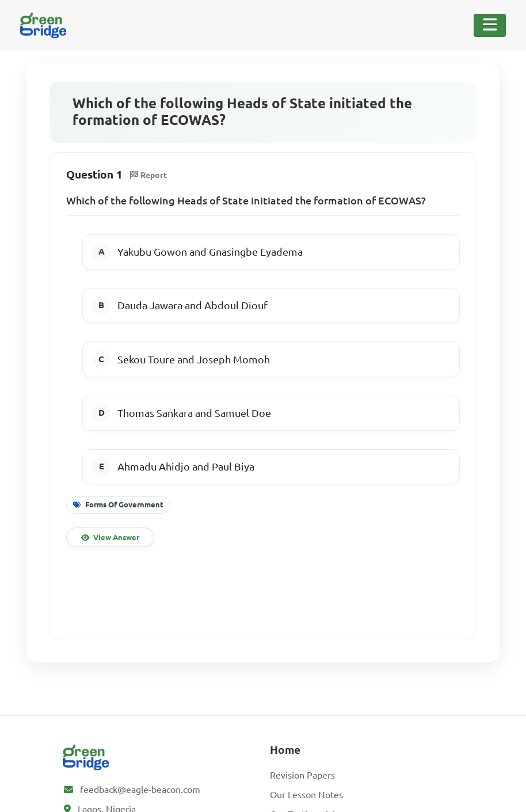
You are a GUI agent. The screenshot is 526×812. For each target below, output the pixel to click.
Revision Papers (302, 775)
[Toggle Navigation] (490, 25)
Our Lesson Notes (306, 795)
